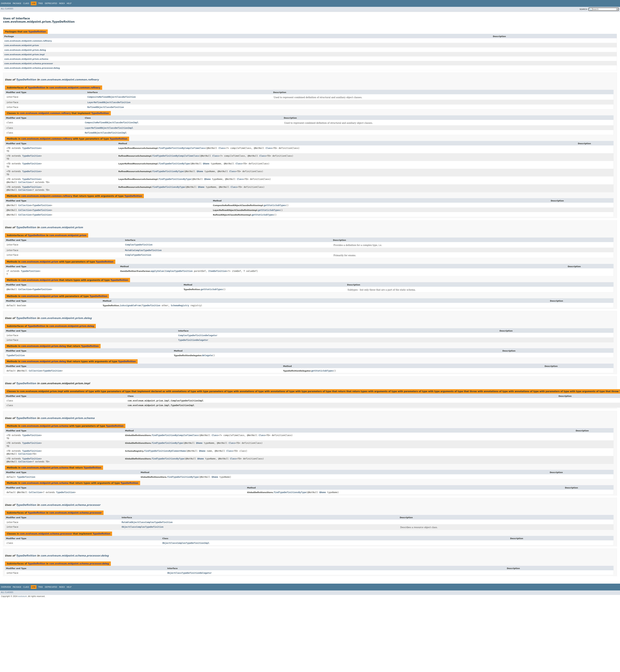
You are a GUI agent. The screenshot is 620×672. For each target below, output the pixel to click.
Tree (41, 3)
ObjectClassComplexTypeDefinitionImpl (186, 543)
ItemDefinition (217, 271)
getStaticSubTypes (275, 205)
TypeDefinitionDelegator (193, 340)
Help (69, 3)
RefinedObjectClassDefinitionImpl (106, 133)
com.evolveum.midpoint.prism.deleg (25, 50)
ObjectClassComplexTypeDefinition (143, 527)
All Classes (7, 9)
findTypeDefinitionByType (174, 164)
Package (17, 3)
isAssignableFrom (130, 305)
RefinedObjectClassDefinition (106, 107)
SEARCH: (584, 9)
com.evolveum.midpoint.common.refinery (28, 41)
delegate (207, 355)
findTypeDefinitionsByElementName (165, 451)
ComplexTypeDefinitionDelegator (198, 335)
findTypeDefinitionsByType (175, 179)
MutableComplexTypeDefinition (143, 250)
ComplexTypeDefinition (139, 245)
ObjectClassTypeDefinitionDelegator (189, 573)
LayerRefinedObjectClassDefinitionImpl (109, 128)
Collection (25, 182)
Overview (6, 3)
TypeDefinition (37, 32)
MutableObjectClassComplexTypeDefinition (147, 522)
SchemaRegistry (180, 305)
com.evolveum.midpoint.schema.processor (29, 63)
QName (206, 164)
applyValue (157, 271)
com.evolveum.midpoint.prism (22, 45)
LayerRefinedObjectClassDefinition (109, 102)
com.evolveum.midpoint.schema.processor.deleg (32, 68)
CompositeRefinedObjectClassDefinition (112, 97)
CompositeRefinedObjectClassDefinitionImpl (112, 122)
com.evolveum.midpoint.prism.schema (26, 59)
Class (26, 3)
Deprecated (51, 3)
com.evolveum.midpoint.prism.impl (24, 55)
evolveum (22, 596)
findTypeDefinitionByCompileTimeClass (182, 148)
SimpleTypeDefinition (138, 255)
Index (62, 3)
